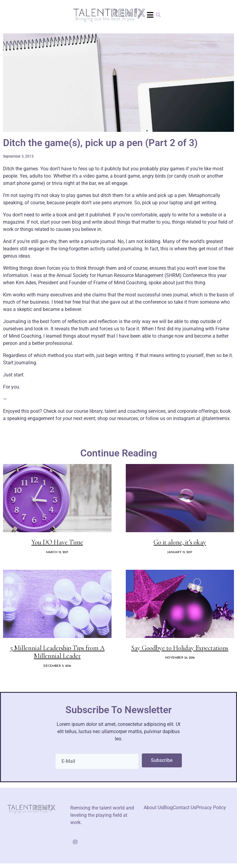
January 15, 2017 (180, 552)
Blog (168, 808)
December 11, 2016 (57, 666)
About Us (153, 808)
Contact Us (184, 808)
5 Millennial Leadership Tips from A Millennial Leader (57, 652)
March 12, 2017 (57, 552)
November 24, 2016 (180, 658)
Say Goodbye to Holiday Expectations (180, 648)
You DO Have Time (57, 542)
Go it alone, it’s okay (180, 542)
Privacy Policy (211, 808)
